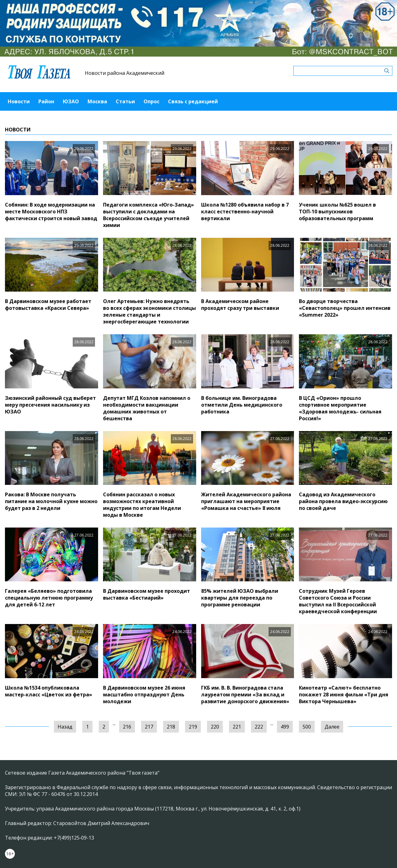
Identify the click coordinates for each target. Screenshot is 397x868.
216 (127, 727)
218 (171, 727)
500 (307, 727)
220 (215, 727)
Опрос (151, 101)
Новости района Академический (125, 73)
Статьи (125, 101)
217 (149, 727)
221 (237, 727)
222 (259, 727)
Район (46, 101)
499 (285, 727)
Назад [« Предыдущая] (65, 727)
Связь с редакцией (193, 101)
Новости (19, 101)
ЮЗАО (71, 101)
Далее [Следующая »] (332, 727)
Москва (97, 101)
